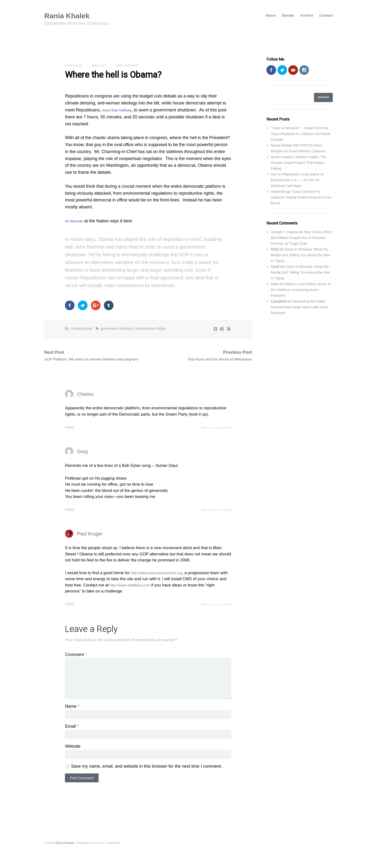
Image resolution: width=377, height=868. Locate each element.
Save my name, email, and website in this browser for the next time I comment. (146, 777)
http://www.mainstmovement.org (160, 579)
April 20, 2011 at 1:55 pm (216, 516)
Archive (307, 15)
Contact (326, 15)
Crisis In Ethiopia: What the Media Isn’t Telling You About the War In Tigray (300, 255)
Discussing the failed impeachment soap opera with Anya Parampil (299, 307)
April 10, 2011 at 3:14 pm (216, 434)
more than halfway (119, 109)
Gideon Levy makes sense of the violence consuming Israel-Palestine (301, 290)
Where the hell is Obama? (107, 74)
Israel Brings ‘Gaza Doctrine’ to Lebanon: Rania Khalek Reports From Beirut (301, 197)
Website (73, 757)
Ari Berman (76, 220)
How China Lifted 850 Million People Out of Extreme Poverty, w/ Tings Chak (301, 238)
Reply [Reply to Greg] (70, 515)
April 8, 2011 (104, 65)
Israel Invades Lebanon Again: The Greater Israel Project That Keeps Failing (299, 163)
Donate (288, 15)
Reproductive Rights (151, 327)
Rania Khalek (70, 15)
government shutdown (117, 327)
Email (72, 736)
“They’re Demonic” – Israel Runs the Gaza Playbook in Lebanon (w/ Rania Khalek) (301, 134)
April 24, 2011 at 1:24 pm (216, 610)
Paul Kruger (90, 540)
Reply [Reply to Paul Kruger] (70, 610)
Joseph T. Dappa (284, 232)
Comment (76, 660)
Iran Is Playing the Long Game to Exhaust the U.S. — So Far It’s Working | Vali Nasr (297, 180)
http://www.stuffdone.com (141, 591)
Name (72, 716)
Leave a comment (136, 65)
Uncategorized (81, 327)
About (271, 15)
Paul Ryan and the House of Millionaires (214, 358)
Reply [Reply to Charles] (70, 433)
